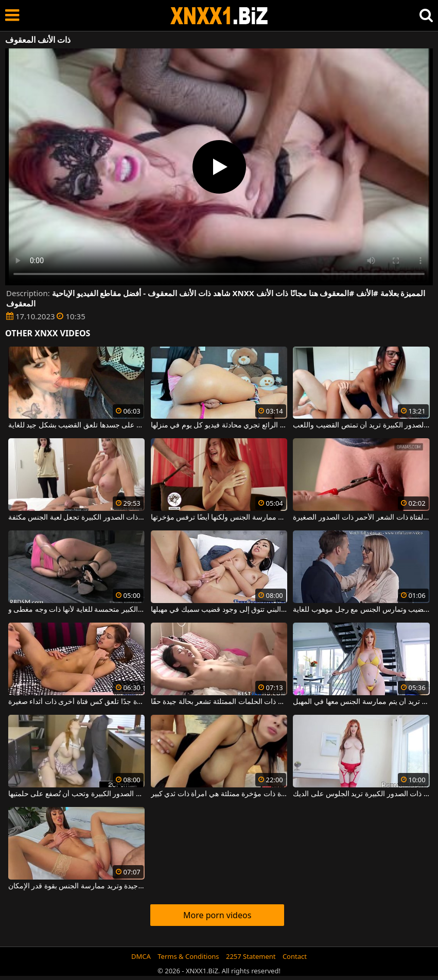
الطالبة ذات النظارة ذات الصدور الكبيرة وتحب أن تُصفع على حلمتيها (77, 794)
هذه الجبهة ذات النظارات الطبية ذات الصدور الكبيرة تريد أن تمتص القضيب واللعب (361, 425)
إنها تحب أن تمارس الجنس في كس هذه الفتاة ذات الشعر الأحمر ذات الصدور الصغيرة (361, 518)
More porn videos (217, 915)
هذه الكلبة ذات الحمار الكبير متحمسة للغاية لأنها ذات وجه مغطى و (77, 610)
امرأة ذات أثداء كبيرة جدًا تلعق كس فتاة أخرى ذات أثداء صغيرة (77, 702)
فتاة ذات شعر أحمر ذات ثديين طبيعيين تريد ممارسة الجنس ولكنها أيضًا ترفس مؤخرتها (219, 518)
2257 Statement (251, 956)
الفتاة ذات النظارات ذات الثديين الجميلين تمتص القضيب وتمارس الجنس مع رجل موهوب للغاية (361, 610)
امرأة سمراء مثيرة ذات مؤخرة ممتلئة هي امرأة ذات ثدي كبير (219, 794)
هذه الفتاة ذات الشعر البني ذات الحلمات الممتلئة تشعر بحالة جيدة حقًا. (219, 702)
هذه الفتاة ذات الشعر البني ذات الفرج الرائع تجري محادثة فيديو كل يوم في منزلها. (219, 425)
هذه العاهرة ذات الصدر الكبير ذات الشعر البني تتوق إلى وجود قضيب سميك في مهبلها (219, 610)
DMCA (141, 956)
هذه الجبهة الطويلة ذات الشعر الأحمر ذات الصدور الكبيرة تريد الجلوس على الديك (361, 794)
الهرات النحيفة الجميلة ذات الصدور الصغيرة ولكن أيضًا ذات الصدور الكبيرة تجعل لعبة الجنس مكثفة (77, 518)
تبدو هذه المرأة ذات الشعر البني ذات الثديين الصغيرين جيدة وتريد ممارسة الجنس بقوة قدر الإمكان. (77, 886)
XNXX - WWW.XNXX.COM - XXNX (219, 16)
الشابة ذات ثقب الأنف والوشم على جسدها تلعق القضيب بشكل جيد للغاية (77, 425)
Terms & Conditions (188, 956)
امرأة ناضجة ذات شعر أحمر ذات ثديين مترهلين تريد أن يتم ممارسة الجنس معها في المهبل (361, 702)
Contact (295, 956)
